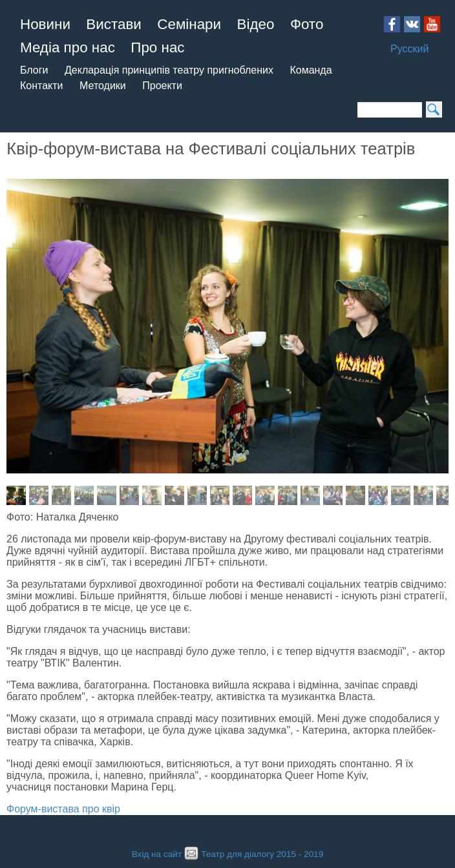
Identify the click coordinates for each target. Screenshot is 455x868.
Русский (409, 49)
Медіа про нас (68, 47)
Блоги (34, 70)
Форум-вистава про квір (63, 809)
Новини (45, 24)
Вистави (114, 24)
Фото (307, 24)
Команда (311, 70)
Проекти (162, 86)
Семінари (189, 24)
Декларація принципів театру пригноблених (169, 70)
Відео (256, 24)
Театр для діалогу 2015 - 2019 (252, 854)
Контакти (42, 86)
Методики (103, 86)
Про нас (157, 47)
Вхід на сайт (157, 854)
